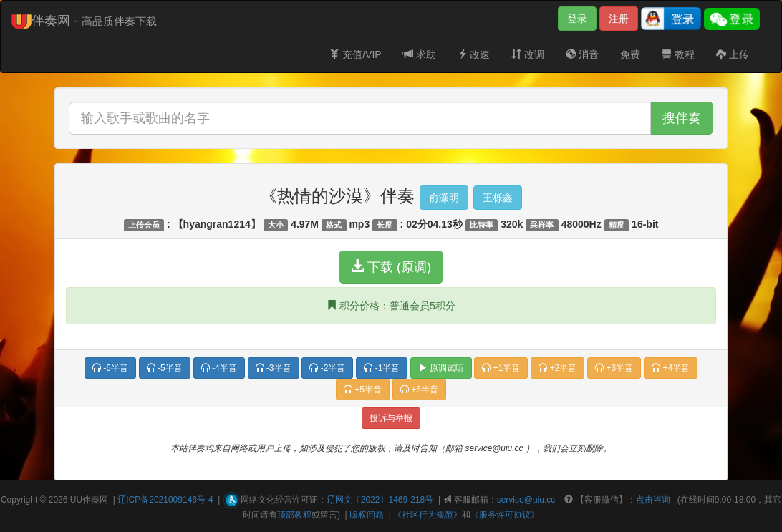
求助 (420, 54)
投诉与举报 (391, 418)
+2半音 (557, 368)
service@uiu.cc (526, 500)
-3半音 (274, 368)
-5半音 (165, 368)
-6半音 (110, 368)
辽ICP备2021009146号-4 (165, 500)
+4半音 (671, 368)
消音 (582, 54)
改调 (528, 54)
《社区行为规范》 (428, 515)
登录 (577, 19)
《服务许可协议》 (505, 515)
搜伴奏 (682, 118)
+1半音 (501, 368)
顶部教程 (294, 515)
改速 (474, 54)
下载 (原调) (391, 267)
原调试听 (441, 368)
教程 (678, 54)
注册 (619, 19)
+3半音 (614, 368)
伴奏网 (95, 500)
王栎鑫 (498, 198)
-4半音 (219, 368)
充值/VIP (355, 54)
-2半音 (327, 368)
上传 (733, 54)
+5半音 (363, 390)
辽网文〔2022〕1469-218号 (380, 500)
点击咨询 (653, 500)
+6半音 (419, 390)
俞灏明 (444, 198)
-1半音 (382, 368)
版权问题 (367, 515)
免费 (630, 54)
